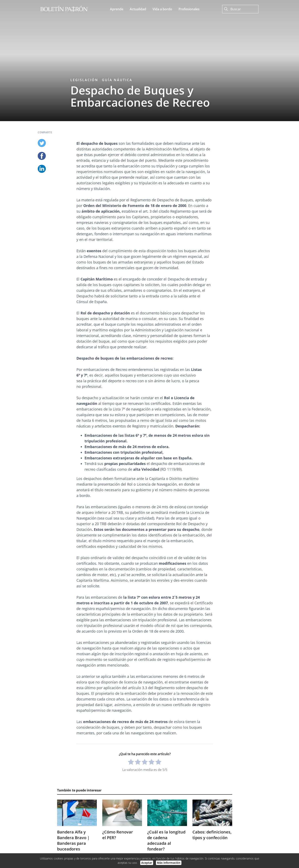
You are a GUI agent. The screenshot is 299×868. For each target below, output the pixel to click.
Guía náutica (117, 80)
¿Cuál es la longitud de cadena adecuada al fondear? (166, 840)
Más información (169, 863)
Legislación (84, 80)
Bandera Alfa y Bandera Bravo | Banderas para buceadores (73, 840)
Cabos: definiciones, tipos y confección (212, 835)
